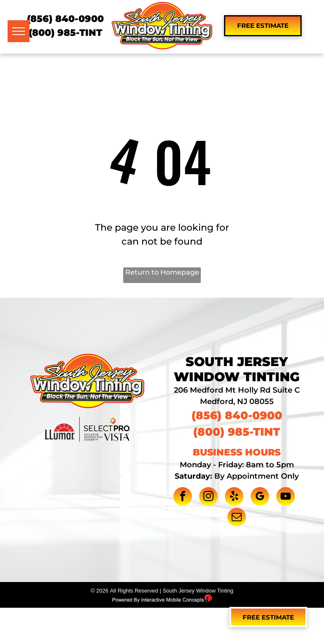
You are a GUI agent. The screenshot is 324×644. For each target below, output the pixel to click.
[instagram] (208, 497)
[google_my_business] (260, 497)
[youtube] (286, 497)
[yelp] (234, 497)
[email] (237, 518)
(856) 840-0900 (65, 19)
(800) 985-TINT (65, 33)
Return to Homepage (162, 272)
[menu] (19, 31)
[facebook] (183, 497)
